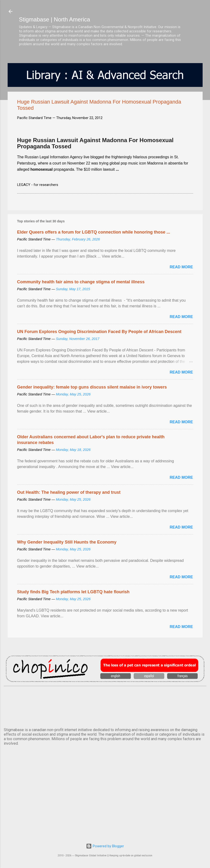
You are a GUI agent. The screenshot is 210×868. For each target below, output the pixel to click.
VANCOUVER (105, 706)
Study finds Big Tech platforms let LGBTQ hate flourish (73, 592)
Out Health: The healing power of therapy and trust (69, 492)
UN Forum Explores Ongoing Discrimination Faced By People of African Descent (99, 332)
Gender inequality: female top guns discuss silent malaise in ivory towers (92, 387)
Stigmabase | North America (55, 19)
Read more (181, 267)
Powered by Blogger (105, 846)
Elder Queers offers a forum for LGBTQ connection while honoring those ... (94, 232)
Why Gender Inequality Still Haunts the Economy (67, 542)
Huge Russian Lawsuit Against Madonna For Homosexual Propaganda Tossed (95, 143)
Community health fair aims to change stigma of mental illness (81, 282)
